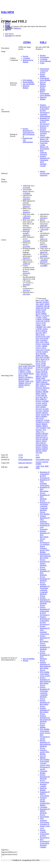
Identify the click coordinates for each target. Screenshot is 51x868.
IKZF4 (43, 359)
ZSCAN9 (39, 453)
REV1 (46, 397)
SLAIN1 (46, 409)
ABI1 (47, 300)
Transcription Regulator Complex (44, 784)
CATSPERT (46, 319)
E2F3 (38, 338)
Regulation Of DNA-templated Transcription (45, 483)
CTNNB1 (39, 329)
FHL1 (38, 342)
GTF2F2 (47, 350)
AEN (20, 366)
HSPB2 (38, 356)
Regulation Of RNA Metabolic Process (45, 498)
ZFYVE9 (44, 435)
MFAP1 (31, 374)
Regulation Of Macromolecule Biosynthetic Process (45, 557)
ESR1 (38, 340)
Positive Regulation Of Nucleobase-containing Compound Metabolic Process (45, 693)
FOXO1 (38, 344)
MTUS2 (21, 376)
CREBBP (39, 327)
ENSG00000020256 (25, 460)
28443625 (26, 207)
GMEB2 (44, 346)
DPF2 (45, 333)
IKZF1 (38, 359)
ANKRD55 (40, 306)
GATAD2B (45, 344)
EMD (25, 368)
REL (42, 397)
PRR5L (38, 394)
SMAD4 (45, 413)
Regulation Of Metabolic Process (45, 581)
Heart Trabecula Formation (43, 152)
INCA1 (38, 361)
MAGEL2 (44, 375)
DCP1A (38, 331)
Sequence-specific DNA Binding (45, 752)
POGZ (38, 390)
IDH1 (46, 356)
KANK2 (47, 367)
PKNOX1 (39, 388)
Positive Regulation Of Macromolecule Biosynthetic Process (45, 681)
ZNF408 (39, 445)
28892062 (26, 218)
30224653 (44, 260)
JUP (42, 367)
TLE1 (32, 381)
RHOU (27, 379)
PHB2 (47, 384)
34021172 (43, 239)
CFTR (43, 323)
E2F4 (42, 338)
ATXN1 (38, 310)
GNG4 (44, 348)
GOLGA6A (40, 350)
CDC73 (38, 323)
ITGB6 (38, 367)
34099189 (43, 226)
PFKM (43, 384)
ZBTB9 (21, 385)
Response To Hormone (44, 127)
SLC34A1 (39, 411)
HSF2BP (43, 354)
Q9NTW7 (29, 463)
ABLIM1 (39, 302)
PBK (26, 376)
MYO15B (46, 380)
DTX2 (43, 335)
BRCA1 (38, 316)
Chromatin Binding (44, 772)
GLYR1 (38, 346)
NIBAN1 (44, 382)
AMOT (47, 304)
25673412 (26, 290)
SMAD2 (46, 411)
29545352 (26, 273)
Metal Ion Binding (26, 87)
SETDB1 (22, 381)
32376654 (26, 188)
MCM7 (45, 376)
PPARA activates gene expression (45, 173)
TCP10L (47, 420)
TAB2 (27, 381)
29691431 (26, 235)
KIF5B (46, 369)
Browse (8, 24)
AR (48, 306)
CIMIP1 (38, 325)
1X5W (21, 467)
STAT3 (42, 418)
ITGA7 (38, 363)
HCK (37, 354)
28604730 (43, 252)
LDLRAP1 (44, 373)
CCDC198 (39, 321)
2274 (37, 455)
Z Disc (42, 63)
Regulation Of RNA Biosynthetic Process (45, 490)
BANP (44, 310)
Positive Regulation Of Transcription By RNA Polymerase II (29, 132)
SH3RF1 (43, 407)
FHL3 (42, 342)
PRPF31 (30, 377)
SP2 (48, 415)
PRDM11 (39, 392)
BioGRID (8, 36)
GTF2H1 (39, 352)
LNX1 (21, 374)
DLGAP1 (39, 333)
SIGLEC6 (39, 409)
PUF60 (38, 396)
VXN (48, 428)
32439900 (43, 256)
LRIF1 (38, 375)
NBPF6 (38, 382)
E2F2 (48, 336)
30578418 (43, 262)
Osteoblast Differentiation (45, 115)
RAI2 (38, 397)
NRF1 (38, 384)
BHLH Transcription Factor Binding (45, 93)
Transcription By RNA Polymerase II (45, 836)
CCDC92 (47, 321)
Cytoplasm (26, 58)
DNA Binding (27, 80)
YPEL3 (38, 432)
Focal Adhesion (45, 61)
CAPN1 (45, 317)
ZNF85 (44, 451)
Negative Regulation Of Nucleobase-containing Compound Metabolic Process (45, 590)
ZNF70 (21, 387)
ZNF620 (45, 447)
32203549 (26, 241)
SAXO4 (38, 405)
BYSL (21, 368)
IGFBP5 (47, 357)
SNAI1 (38, 415)
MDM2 (38, 378)
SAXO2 (44, 403)
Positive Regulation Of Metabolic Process (45, 778)
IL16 (47, 359)
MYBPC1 (39, 380)
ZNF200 (45, 439)
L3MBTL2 (22, 372)
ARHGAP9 (40, 308)
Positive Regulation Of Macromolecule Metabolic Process (45, 744)
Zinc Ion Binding (29, 84)
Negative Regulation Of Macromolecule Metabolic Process (45, 720)
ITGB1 (43, 363)
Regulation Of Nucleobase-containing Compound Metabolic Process (45, 507)
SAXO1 (38, 403)
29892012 (17, 28)
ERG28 (30, 368)
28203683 (26, 285)
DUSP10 (39, 336)
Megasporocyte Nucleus (28, 61)
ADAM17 (46, 302)
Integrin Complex (43, 831)
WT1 (45, 430)
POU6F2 (44, 390)
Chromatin (44, 807)
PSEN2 (44, 394)
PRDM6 (45, 392)
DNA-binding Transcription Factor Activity (45, 674)
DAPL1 (45, 329)
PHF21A (43, 386)
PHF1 (38, 386)
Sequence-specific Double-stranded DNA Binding (45, 801)
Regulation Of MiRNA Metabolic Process (45, 812)
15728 (21, 457)
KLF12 (38, 371)
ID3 (43, 356)
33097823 (26, 199)
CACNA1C (46, 316)
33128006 (43, 266)
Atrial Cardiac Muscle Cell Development (45, 139)
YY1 (43, 432)
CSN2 (48, 327)
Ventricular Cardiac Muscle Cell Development (44, 146)
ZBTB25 (45, 434)
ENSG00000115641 (43, 460)
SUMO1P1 (39, 420)
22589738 (26, 264)
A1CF (42, 300)
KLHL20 (44, 371)
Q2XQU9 (45, 462)
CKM (44, 325)
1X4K (38, 466)
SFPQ (38, 407)
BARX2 (38, 312)
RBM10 (21, 379)
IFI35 (42, 357)
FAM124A (22, 370)
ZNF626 (39, 449)
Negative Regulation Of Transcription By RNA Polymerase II (45, 109)
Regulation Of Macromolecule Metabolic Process (45, 602)
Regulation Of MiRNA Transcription (45, 794)
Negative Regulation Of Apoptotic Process (45, 132)
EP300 (46, 338)
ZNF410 (45, 445)
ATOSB (47, 308)
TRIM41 (21, 383)
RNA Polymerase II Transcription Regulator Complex (45, 843)
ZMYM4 (39, 437)
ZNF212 (39, 441)
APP (45, 306)
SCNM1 (44, 405)
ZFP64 (27, 42)
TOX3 (47, 422)
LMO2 (29, 372)
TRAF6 (38, 424)
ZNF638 (45, 449)
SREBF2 (44, 416)
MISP (43, 378)
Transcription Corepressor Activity (44, 71)
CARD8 (38, 319)
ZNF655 (39, 451)
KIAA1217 (39, 369)
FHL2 (43, 42)
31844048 (43, 247)
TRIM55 (44, 424)
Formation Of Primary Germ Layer (45, 826)
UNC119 (28, 383)
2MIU (38, 468)
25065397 (26, 258)
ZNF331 (43, 443)
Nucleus (25, 56)
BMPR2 (44, 314)
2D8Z (47, 466)
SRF (37, 418)
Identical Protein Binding (43, 88)
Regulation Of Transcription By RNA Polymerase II (45, 121)
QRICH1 (44, 396)
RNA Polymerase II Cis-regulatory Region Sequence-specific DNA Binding (45, 546)
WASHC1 (39, 430)
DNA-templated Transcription (44, 820)
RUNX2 (38, 401)
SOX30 (44, 415)
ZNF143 (39, 439)
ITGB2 (38, 365)
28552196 (44, 229)
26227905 (26, 247)
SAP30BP (45, 401)
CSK (44, 327)
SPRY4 (38, 416)
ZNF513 (27, 385)
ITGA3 (44, 361)
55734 (21, 455)
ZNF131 (45, 437)
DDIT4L (44, 331)
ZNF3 (38, 443)
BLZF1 (38, 314)
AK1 (37, 304)
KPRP (38, 373)
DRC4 (38, 335)
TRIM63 (39, 426)
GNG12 (38, 348)
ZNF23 (44, 441)
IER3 (37, 357)
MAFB (26, 374)
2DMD (26, 467)
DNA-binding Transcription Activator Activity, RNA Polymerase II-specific (45, 764)
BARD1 (25, 366)
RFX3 (38, 399)
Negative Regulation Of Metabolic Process (45, 648)
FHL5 (47, 342)
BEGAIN (32, 366)
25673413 (27, 216)
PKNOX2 (46, 388)
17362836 (26, 193)
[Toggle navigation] (2, 19)
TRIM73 (45, 426)
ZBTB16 (39, 434)
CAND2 (38, 317)
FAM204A (44, 340)
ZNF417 (39, 447)
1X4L (42, 466)
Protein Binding (28, 82)
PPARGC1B (23, 377)
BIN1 (44, 312)
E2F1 (44, 336)
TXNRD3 (43, 428)
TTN (37, 428)
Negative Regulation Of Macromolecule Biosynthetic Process (45, 666)
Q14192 (38, 462)
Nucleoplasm (44, 57)
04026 (38, 457)
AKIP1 (42, 304)
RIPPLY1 (44, 399)
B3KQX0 (22, 463)
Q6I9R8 (38, 464)
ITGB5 (43, 365)
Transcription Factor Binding (45, 79)
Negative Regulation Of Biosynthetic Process (45, 711)
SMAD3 (39, 413)
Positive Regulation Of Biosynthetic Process (45, 703)
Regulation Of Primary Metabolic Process (45, 564)
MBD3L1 (39, 376)
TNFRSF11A (40, 422)
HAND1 (45, 352)
